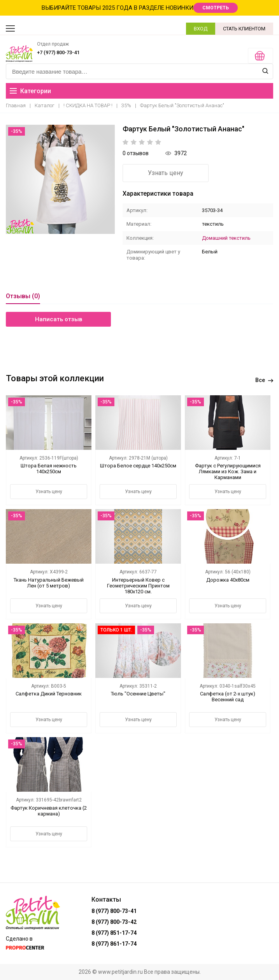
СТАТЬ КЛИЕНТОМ (244, 29)
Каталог (45, 105)
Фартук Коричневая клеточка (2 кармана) (49, 811)
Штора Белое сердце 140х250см (138, 466)
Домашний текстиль (226, 238)
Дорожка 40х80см (228, 580)
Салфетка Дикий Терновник (49, 694)
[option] (60, 179)
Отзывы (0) (23, 296)
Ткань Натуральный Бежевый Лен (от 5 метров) (49, 583)
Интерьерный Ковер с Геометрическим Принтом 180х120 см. (138, 586)
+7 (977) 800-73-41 (58, 52)
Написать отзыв (59, 319)
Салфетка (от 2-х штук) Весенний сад (228, 697)
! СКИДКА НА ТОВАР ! (88, 105)
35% (126, 105)
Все (264, 380)
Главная (16, 105)
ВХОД (201, 29)
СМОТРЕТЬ (216, 8)
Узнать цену (166, 173)
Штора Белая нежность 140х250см (49, 469)
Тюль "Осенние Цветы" (138, 694)
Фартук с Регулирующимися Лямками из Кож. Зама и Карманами (228, 471)
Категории (30, 91)
